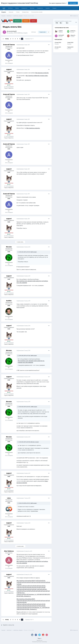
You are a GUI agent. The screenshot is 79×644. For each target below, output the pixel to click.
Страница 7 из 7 (29, 39)
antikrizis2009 (74, 31)
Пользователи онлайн (37, 12)
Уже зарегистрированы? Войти (58, 3)
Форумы (4, 12)
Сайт (4, 9)
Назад (7, 39)
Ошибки (48, 8)
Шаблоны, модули (23, 33)
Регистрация (73, 3)
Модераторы (25, 12)
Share (34, 32)
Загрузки (11, 12)
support (61, 31)
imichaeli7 (61, 35)
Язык (40, 638)
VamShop (10, 8)
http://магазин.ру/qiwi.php (42, 73)
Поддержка (40, 8)
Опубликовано (23, 45)
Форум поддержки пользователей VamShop (20, 3)
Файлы (17, 8)
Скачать (26, 21)
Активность (24, 8)
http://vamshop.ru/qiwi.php (33, 128)
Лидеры (54, 8)
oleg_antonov (74, 35)
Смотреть (17, 21)
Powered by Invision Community (39, 642)
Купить (33, 21)
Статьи (18, 12)
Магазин (32, 8)
